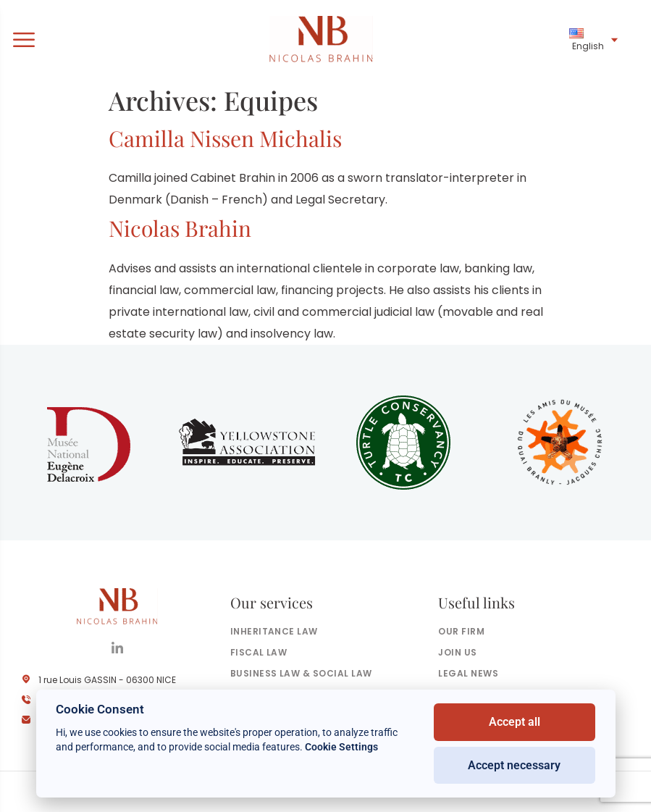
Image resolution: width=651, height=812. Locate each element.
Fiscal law (259, 652)
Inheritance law (274, 631)
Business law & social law (301, 673)
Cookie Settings (341, 747)
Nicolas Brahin (180, 228)
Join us (457, 652)
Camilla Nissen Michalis (225, 138)
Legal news (468, 673)
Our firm (461, 631)
